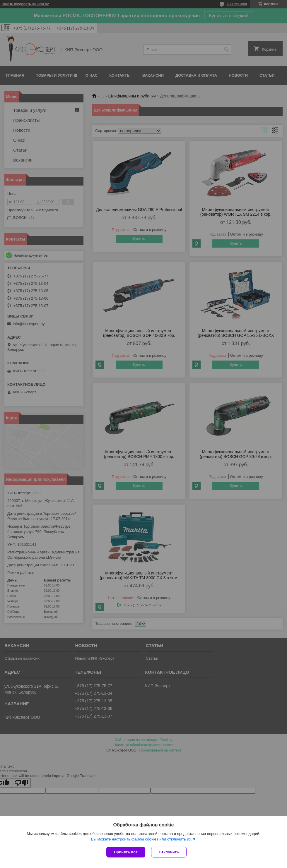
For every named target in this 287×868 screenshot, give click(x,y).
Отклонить (169, 852)
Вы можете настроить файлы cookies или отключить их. (141, 839)
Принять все (126, 852)
